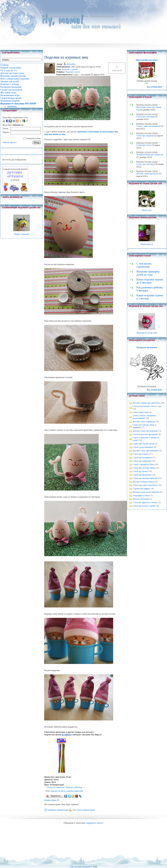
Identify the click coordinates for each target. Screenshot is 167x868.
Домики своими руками (147, 81)
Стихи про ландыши (145, 136)
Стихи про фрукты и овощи (145, 502)
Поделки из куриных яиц (102, 16)
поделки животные (75, 791)
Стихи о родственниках (143, 447)
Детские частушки (141, 499)
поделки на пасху (58, 791)
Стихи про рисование (142, 475)
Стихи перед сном (141, 412)
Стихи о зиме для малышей (148, 126)
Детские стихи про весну (147, 174)
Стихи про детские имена (144, 468)
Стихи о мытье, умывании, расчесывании (144, 417)
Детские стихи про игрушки (145, 431)
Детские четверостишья (143, 482)
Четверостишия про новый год (150, 155)
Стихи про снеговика (146, 117)
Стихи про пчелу (144, 145)
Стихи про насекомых (142, 457)
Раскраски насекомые (147, 386)
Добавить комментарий (58, 810)
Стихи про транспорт (142, 461)
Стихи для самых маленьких (145, 485)
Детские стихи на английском (146, 492)
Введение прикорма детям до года (148, 273)
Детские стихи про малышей (145, 451)
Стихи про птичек (141, 454)
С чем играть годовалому (144, 265)
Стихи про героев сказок (143, 444)
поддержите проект (94, 823)
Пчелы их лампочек (55, 787)
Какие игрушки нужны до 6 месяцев (150, 281)
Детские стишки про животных (146, 403)
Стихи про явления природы (145, 478)
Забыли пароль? (10, 142)
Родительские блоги (61, 16)
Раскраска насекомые (147, 347)
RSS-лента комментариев (84, 810)
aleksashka (71, 64)
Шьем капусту (147, 244)
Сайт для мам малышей (80, 867)
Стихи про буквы (140, 471)
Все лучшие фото (154, 87)
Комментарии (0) (52, 800)
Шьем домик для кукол (147, 60)
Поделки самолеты (74, 787)
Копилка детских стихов (147, 105)
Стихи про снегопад (145, 164)
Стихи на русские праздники (145, 434)
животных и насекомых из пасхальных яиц (98, 132)
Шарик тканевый (21, 234)
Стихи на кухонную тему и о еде (147, 406)
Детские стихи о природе (144, 422)
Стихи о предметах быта (143, 464)
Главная (45, 16)
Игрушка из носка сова (147, 333)
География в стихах (141, 496)
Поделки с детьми (80, 16)
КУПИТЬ (66, 735)
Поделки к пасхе (73, 72)
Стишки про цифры (141, 489)
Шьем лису (147, 210)
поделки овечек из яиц (55, 134)
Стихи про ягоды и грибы (144, 506)
